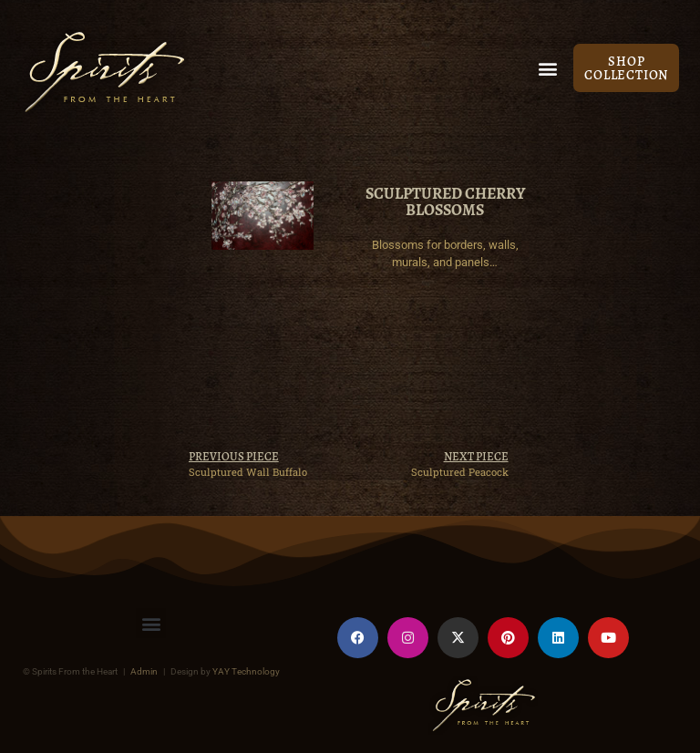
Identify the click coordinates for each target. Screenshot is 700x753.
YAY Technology (246, 671)
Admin (144, 671)
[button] (547, 68)
